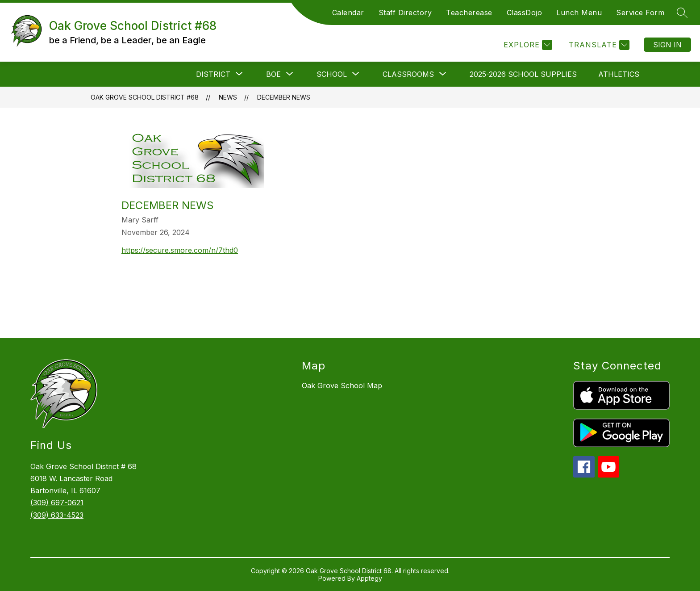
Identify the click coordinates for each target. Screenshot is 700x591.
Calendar (348, 13)
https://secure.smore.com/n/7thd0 (180, 250)
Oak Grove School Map (342, 386)
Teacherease (469, 13)
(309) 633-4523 (57, 515)
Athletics (619, 74)
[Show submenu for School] (332, 74)
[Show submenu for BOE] (273, 74)
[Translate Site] (598, 45)
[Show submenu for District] (213, 74)
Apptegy (369, 578)
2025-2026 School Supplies (523, 74)
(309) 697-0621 (57, 503)
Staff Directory (405, 13)
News (228, 97)
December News (284, 97)
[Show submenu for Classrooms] (408, 74)
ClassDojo (525, 13)
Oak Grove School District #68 (145, 97)
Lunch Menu (579, 13)
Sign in (667, 45)
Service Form (640, 13)
